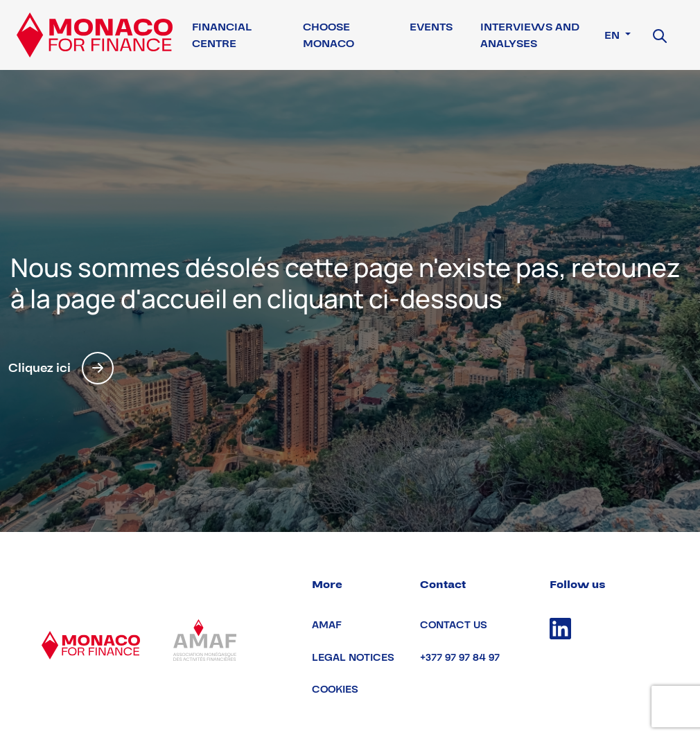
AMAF (327, 625)
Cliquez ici (61, 368)
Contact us (454, 625)
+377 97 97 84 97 (460, 658)
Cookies (335, 690)
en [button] (613, 35)
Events (431, 27)
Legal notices (353, 658)
